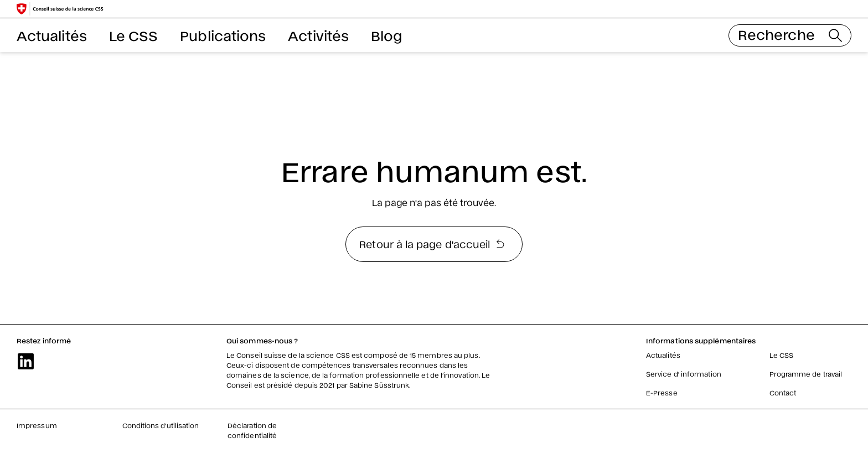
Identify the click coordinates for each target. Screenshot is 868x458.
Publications (223, 35)
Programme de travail (806, 374)
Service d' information (684, 374)
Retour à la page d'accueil (432, 244)
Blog (386, 35)
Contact (783, 393)
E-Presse (662, 393)
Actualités (52, 35)
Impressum (37, 425)
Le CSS (133, 35)
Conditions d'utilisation (161, 425)
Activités (318, 35)
